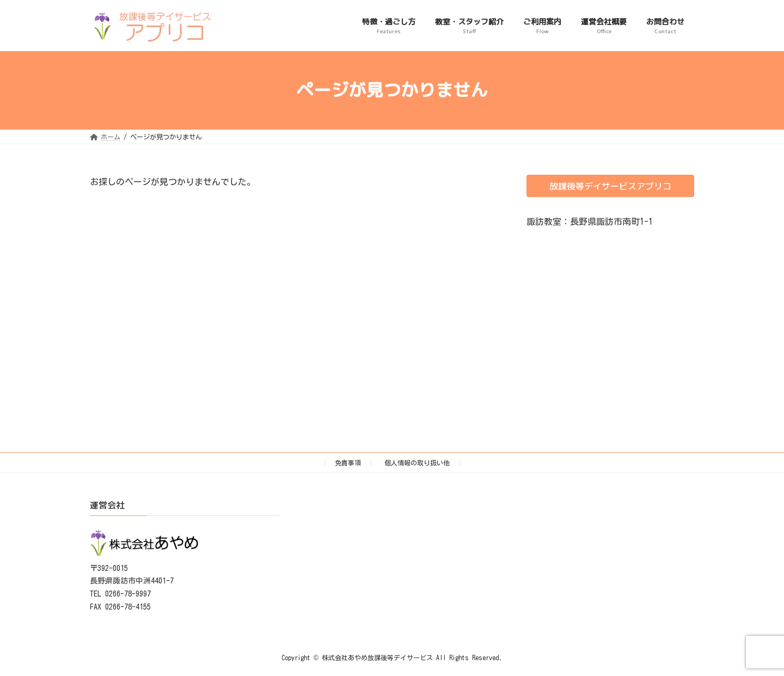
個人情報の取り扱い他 (417, 463)
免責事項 (348, 463)
